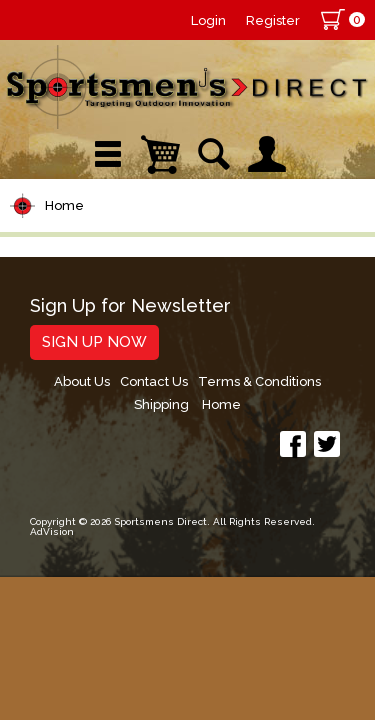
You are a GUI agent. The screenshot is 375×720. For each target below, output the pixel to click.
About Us (82, 381)
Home (64, 205)
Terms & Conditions (259, 381)
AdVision (52, 531)
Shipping (161, 404)
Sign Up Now (94, 342)
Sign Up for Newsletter (130, 306)
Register (273, 20)
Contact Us (154, 381)
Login (208, 20)
